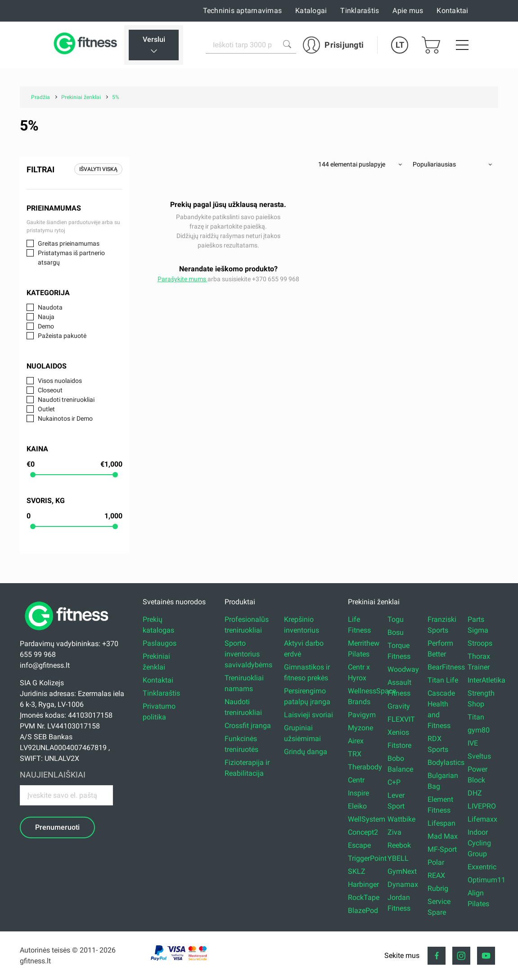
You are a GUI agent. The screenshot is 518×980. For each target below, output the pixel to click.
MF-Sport (442, 849)
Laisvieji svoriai (309, 715)
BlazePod (363, 910)
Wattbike (401, 819)
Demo (46, 326)
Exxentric (482, 867)
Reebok (399, 845)
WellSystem (367, 819)
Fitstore (399, 745)
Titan (476, 717)
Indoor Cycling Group (479, 843)
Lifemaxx (482, 819)
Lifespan (441, 823)
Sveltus (479, 756)
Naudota (50, 307)
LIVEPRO (482, 806)
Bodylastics (446, 762)
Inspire (358, 793)
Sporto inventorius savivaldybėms (248, 654)
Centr (356, 780)
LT (400, 45)
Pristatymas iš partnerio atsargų (71, 258)
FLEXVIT (401, 719)
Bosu (396, 632)
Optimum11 (486, 880)
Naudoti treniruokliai (66, 400)
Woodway (403, 669)
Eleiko (357, 806)
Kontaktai (452, 11)
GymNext (402, 871)
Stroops (480, 643)
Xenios (398, 732)
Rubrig (438, 888)
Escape (359, 845)
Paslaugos (160, 643)
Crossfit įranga (248, 726)
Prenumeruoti (57, 827)
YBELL (398, 858)
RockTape (364, 897)
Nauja (46, 317)
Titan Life (443, 680)
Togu (396, 619)
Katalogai (311, 11)
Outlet (46, 409)
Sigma (478, 630)
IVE (473, 743)
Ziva (394, 832)
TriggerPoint (367, 858)
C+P (394, 782)
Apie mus (408, 11)
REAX (436, 875)
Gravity (399, 706)
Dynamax (403, 884)
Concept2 (363, 832)
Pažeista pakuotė (62, 336)
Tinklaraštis (360, 11)
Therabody (365, 767)
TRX (355, 754)
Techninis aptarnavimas (243, 11)
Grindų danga (306, 752)
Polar (436, 862)
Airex (356, 741)
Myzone (360, 728)
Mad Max (443, 836)
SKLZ (357, 871)
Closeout (50, 390)
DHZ (475, 793)
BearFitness (446, 667)
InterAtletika (486, 680)
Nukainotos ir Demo (65, 418)
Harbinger (363, 884)
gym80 (479, 730)
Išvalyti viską (98, 169)
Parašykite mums (182, 279)
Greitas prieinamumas (69, 243)
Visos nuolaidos (60, 381)
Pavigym (362, 715)
